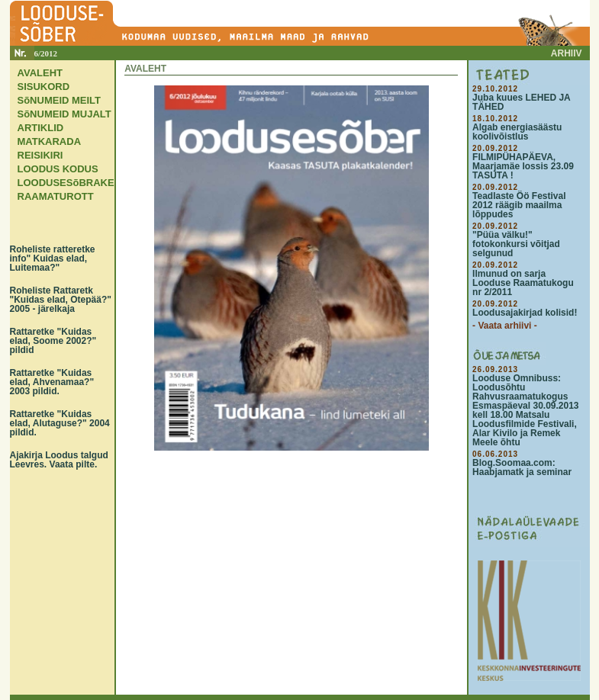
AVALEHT (40, 73)
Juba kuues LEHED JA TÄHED (521, 102)
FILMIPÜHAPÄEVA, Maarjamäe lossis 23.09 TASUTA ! (523, 166)
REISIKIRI (40, 155)
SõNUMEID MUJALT (64, 114)
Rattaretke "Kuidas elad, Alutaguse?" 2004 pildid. (60, 423)
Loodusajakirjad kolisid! (525, 313)
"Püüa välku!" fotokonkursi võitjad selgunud (516, 244)
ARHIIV (567, 53)
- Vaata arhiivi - (505, 326)
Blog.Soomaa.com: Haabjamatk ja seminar (522, 467)
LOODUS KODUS (58, 169)
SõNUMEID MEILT (60, 100)
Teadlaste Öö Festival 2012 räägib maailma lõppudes (519, 205)
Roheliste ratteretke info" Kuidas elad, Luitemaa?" (53, 258)
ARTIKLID (41, 128)
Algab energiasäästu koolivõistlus (517, 132)
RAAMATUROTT (56, 196)
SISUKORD (44, 87)
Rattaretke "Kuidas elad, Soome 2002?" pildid (53, 341)
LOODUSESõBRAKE (66, 183)
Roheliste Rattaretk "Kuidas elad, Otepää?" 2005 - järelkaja (61, 300)
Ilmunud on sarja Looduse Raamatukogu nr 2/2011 (523, 283)
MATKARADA (50, 141)
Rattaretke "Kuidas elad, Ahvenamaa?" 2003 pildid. (52, 382)
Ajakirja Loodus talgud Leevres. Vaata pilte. (59, 460)
